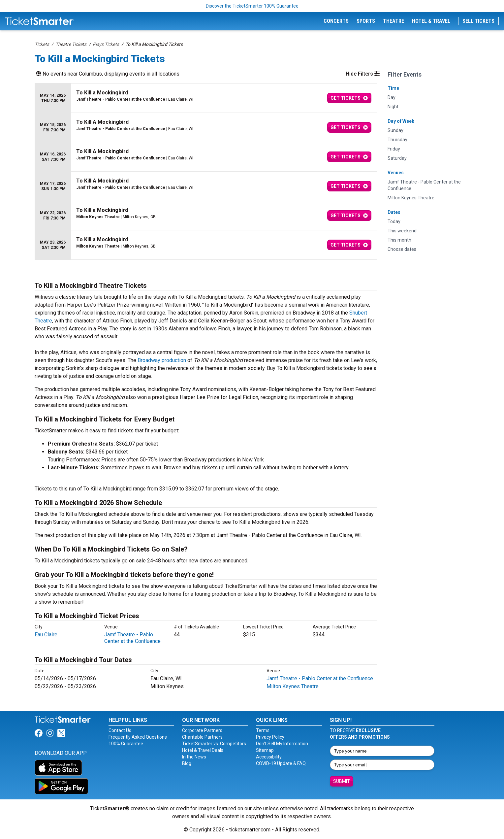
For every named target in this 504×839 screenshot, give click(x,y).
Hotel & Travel (431, 21)
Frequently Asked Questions (138, 737)
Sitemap (265, 750)
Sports (366, 21)
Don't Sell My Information (282, 744)
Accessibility (269, 757)
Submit (342, 781)
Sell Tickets (478, 21)
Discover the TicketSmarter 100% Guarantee (252, 6)
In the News (194, 757)
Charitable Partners (202, 737)
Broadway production (162, 360)
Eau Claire (46, 635)
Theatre (394, 21)
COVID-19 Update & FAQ (281, 763)
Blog (187, 763)
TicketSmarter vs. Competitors (214, 744)
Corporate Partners (202, 730)
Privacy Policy (270, 737)
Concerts (336, 21)
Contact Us (120, 730)
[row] (206, 98)
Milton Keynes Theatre (293, 686)
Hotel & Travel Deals (203, 750)
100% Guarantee (126, 744)
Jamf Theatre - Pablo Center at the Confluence (132, 638)
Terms (263, 730)
